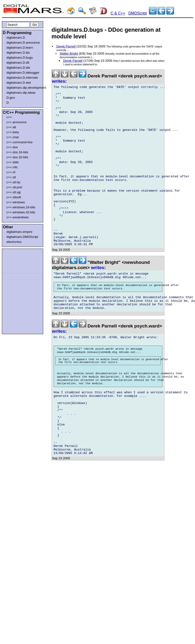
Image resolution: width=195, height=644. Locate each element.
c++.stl (11, 177)
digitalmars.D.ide (18, 68)
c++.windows (16, 202)
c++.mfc (12, 167)
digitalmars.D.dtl (18, 63)
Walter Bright (69, 54)
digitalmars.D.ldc (18, 53)
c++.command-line (20, 142)
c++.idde (13, 162)
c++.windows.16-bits (21, 207)
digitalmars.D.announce (23, 43)
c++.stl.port (14, 187)
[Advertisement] (17, 260)
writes (59, 81)
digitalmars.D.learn (20, 48)
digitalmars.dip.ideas (21, 93)
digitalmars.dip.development (23, 88)
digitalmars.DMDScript (22, 237)
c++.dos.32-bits (17, 157)
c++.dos (12, 147)
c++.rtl (11, 172)
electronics (14, 242)
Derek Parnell (66, 46)
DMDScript (138, 13)
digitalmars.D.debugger (23, 73)
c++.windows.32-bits (21, 212)
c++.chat (13, 137)
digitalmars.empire (19, 232)
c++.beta (13, 132)
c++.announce (17, 122)
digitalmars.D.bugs (20, 58)
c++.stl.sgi (14, 192)
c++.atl (11, 127)
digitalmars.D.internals (22, 78)
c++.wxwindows (18, 217)
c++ (9, 117)
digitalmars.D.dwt (19, 83)
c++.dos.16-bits (17, 152)
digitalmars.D (16, 38)
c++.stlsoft (14, 197)
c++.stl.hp (13, 182)
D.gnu (11, 98)
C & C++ (118, 13)
